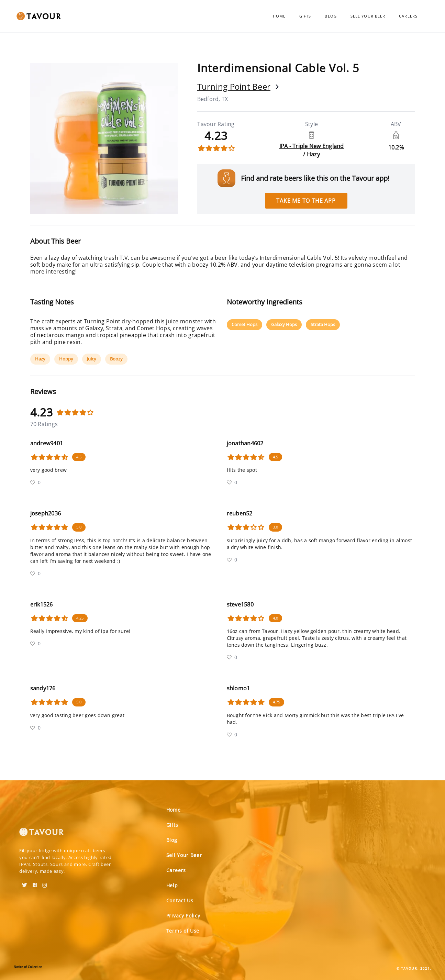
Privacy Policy (183, 916)
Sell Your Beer (368, 16)
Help (172, 885)
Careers (408, 16)
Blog (331, 16)
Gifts (305, 16)
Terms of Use (183, 931)
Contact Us (180, 900)
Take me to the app (306, 201)
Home (279, 16)
